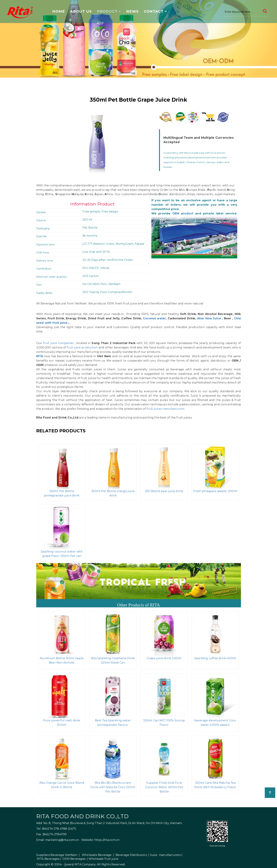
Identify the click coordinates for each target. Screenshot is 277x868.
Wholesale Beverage (97, 855)
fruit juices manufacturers (165, 409)
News (132, 11)
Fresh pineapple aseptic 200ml (215, 491)
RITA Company (85, 864)
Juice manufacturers (165, 855)
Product (107, 11)
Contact (154, 11)
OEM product (183, 213)
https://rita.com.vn (107, 840)
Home (59, 11)
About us (81, 11)
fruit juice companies (58, 343)
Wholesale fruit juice (103, 859)
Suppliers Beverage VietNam (57, 855)
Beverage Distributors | (132, 855)
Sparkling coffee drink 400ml (215, 658)
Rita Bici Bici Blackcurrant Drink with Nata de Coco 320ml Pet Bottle (113, 787)
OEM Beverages (74, 859)
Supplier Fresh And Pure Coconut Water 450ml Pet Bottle (164, 787)
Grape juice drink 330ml (164, 658)
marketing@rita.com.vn (62, 840)
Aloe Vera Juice (209, 318)
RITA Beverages (48, 859)
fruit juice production (82, 347)
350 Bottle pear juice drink (164, 491)
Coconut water (154, 318)
